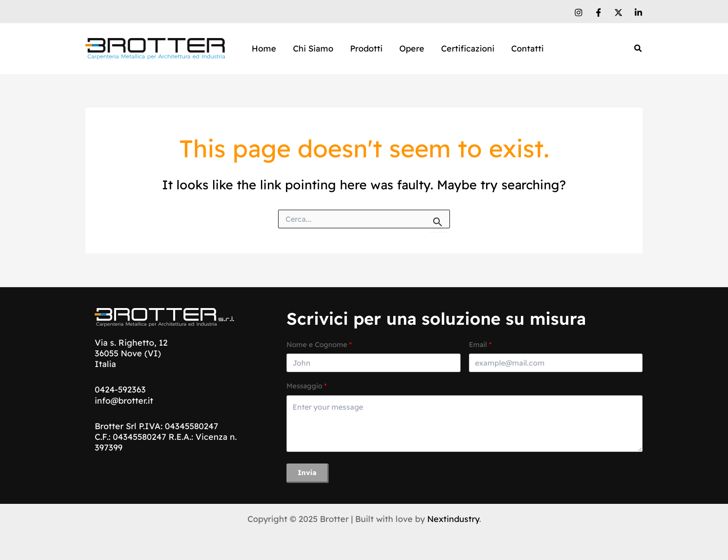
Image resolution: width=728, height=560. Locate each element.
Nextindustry (453, 519)
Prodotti (366, 48)
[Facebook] (598, 13)
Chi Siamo (313, 48)
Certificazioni (468, 48)
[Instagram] (578, 13)
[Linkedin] (638, 13)
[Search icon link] (638, 49)
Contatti (527, 48)
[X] (618, 13)
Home (264, 48)
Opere (412, 48)
